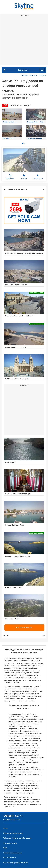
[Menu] (42, 70)
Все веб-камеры (24, 628)
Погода (24, 176)
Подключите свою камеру (13, 833)
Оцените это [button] (38, 176)
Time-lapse (10, 176)
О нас (6, 828)
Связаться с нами (10, 843)
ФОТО (24, 636)
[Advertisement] (24, 41)
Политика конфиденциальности (16, 863)
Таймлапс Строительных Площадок (17, 838)
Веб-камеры (23, 70)
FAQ (5, 848)
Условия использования (13, 853)
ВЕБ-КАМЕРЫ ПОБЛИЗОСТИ (24, 189)
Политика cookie (10, 858)
